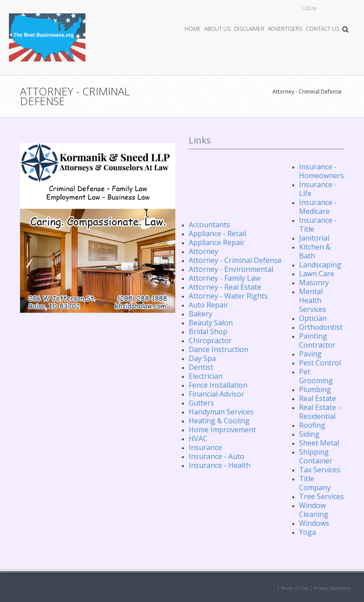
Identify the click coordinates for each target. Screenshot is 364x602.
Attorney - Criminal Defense (307, 92)
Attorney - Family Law (224, 278)
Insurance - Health (220, 465)
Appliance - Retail (217, 233)
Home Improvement (222, 430)
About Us (217, 29)
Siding (309, 434)
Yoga (307, 532)
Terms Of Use (295, 588)
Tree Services (322, 496)
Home (193, 29)
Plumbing (315, 389)
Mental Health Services (313, 300)
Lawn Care (317, 274)
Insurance (205, 447)
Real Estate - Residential (320, 412)
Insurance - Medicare (318, 207)
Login (309, 8)
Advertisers (285, 29)
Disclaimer (249, 29)
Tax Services (320, 470)
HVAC (198, 438)
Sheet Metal (319, 443)
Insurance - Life (318, 189)
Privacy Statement (332, 588)
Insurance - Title (318, 225)
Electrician (206, 376)
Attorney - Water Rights (228, 296)
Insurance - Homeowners (322, 171)
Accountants (209, 225)
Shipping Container (316, 456)
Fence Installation (218, 385)
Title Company (315, 483)
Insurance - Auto (216, 456)
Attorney (203, 251)
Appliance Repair (217, 242)
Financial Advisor (216, 394)
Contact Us (322, 29)
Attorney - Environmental (231, 269)
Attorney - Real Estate (225, 287)
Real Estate (317, 398)
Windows (314, 523)
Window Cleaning (314, 510)
